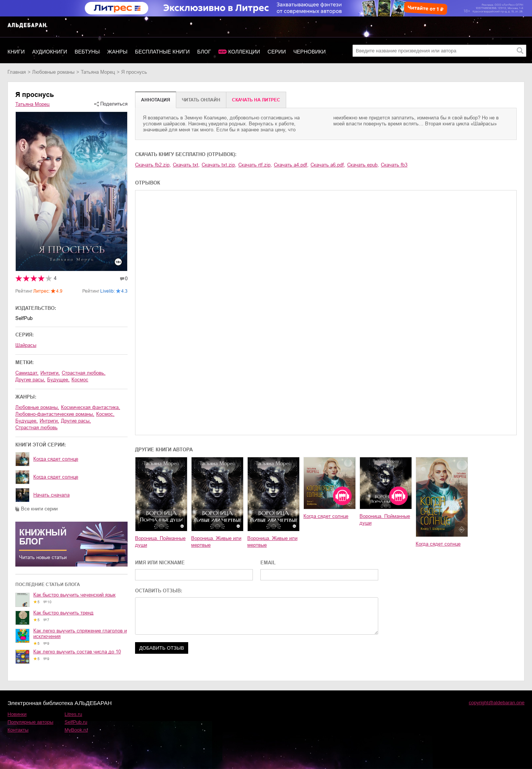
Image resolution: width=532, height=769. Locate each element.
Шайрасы (26, 345)
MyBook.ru (76, 730)
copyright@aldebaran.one (497, 703)
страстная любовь (36, 428)
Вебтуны (87, 52)
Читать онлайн (201, 100)
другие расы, (30, 380)
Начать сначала (51, 495)
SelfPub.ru (76, 722)
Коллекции (244, 52)
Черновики (310, 52)
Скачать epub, (363, 165)
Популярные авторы (30, 722)
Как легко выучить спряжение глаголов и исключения (80, 634)
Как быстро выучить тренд (63, 613)
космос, (105, 414)
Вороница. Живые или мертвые (216, 542)
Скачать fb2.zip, (153, 165)
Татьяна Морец (98, 72)
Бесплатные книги (162, 52)
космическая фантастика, (91, 407)
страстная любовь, (84, 373)
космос (80, 380)
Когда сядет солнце (56, 459)
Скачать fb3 (394, 165)
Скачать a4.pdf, (291, 165)
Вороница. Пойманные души (160, 542)
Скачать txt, (186, 165)
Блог (204, 52)
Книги (16, 52)
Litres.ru (74, 714)
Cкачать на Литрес (256, 100)
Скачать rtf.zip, (255, 165)
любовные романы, (37, 407)
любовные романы (53, 72)
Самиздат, (27, 373)
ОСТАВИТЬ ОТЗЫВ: (159, 591)
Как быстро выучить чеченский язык (74, 595)
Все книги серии (39, 509)
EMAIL (268, 563)
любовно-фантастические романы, (55, 414)
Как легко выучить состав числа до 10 (77, 652)
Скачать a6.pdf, (328, 165)
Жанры (117, 52)
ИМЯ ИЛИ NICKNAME (160, 563)
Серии (277, 52)
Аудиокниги (50, 52)
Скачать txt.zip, (219, 165)
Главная (17, 72)
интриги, (50, 373)
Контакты (18, 730)
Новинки (17, 714)
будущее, (58, 380)
